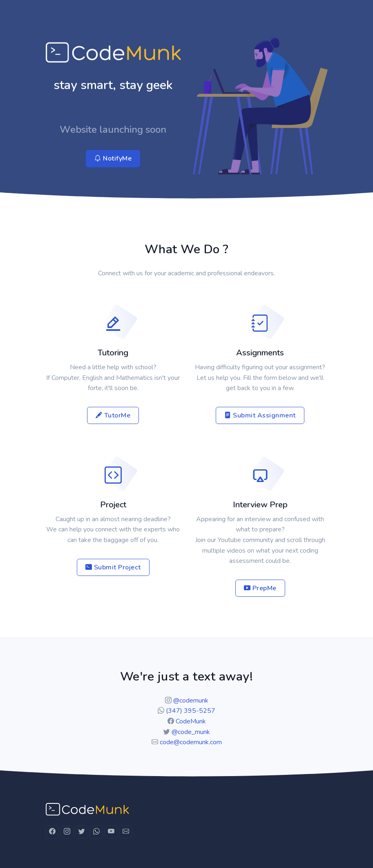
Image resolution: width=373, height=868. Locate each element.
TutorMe (113, 415)
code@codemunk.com (191, 742)
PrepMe (260, 588)
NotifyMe (113, 158)
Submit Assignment (260, 415)
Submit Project (113, 567)
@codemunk (191, 701)
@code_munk (191, 732)
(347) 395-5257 (191, 711)
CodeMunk (191, 721)
